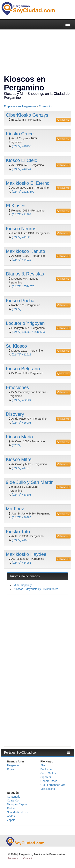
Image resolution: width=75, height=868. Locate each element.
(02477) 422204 (22, 400)
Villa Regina (48, 789)
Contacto (28, 858)
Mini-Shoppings (23, 585)
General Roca (49, 781)
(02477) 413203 (22, 495)
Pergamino (14, 765)
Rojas (11, 769)
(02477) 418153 (22, 146)
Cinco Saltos (48, 773)
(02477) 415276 (22, 540)
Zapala (11, 820)
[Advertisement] (37, 635)
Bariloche (46, 769)
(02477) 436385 (22, 517)
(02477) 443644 (22, 169)
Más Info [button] (63, 120)
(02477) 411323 (22, 237)
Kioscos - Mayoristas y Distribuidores (36, 589)
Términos (13, 858)
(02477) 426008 (22, 423)
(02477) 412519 (22, 354)
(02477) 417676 (22, 468)
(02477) (17, 309)
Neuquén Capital (17, 804)
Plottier (11, 808)
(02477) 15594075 (23, 286)
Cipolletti (46, 777)
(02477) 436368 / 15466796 (29, 332)
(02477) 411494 (22, 214)
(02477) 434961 (22, 563)
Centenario (14, 797)
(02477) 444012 (22, 260)
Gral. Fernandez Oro (53, 785)
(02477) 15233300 (23, 192)
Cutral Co (13, 800)
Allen (44, 765)
